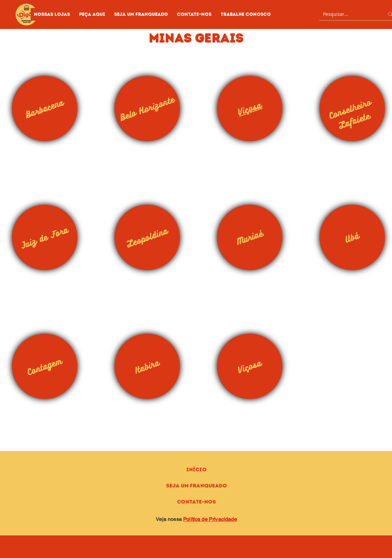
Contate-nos (196, 502)
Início (196, 470)
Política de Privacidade (210, 519)
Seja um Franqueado (196, 486)
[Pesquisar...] (349, 14)
